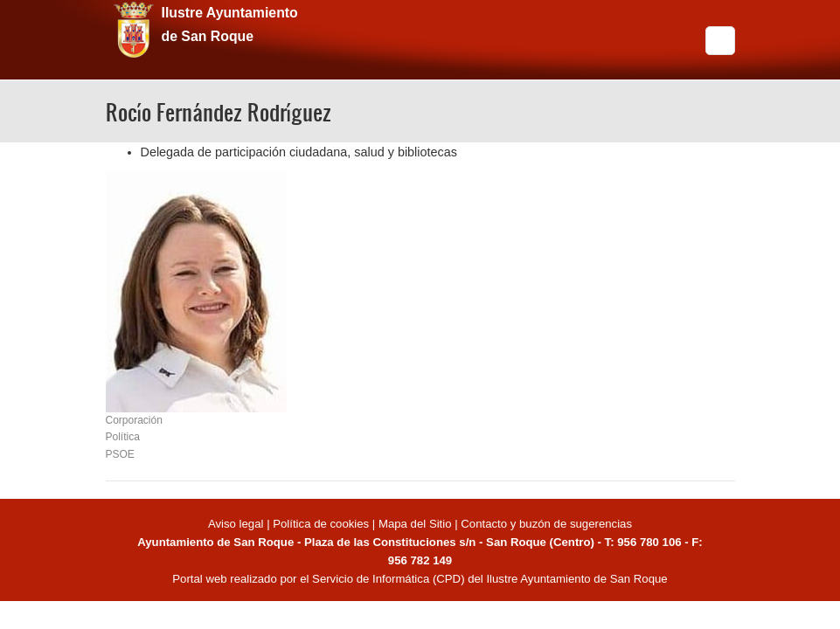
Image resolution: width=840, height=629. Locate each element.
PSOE (120, 454)
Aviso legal (237, 524)
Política (123, 437)
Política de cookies (321, 524)
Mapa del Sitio (415, 524)
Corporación (134, 420)
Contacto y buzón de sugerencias (546, 524)
